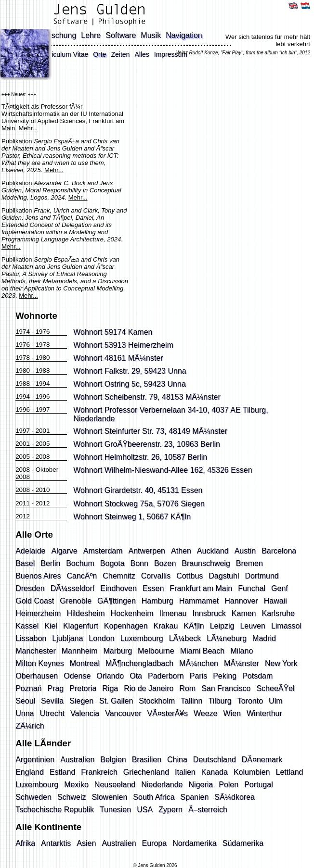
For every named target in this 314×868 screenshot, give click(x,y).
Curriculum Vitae (63, 54)
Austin (245, 551)
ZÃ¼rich (30, 726)
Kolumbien (252, 772)
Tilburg (220, 701)
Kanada (215, 772)
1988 (43, 371)
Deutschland (215, 760)
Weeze (206, 713)
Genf (280, 588)
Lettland (290, 772)
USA (145, 810)
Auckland (213, 551)
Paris (198, 676)
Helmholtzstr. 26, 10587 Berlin (156, 457)
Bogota (112, 563)
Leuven (253, 626)
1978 (43, 345)
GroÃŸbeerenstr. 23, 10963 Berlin (162, 444)
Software (121, 35)
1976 (43, 332)
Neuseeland (115, 785)
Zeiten (120, 54)
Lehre (91, 35)
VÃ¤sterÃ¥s (168, 713)
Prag (55, 688)
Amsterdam (103, 551)
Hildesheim (85, 613)
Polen (229, 785)
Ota (136, 676)
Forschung (58, 35)
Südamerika (243, 843)
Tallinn (191, 701)
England (30, 772)
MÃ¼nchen (199, 663)
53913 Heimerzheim (139, 345)
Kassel (27, 626)
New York (281, 663)
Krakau (166, 626)
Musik (151, 35)
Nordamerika (195, 843)
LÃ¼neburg (227, 638)
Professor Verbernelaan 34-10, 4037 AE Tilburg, (186, 410)
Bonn (139, 563)
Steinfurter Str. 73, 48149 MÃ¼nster (166, 431)
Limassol (286, 626)
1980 (43, 358)
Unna (25, 713)
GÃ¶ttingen (117, 601)
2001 (43, 431)
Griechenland (146, 772)
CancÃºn (82, 576)
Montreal (85, 663)
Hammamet (199, 601)
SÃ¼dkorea (235, 797)
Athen (181, 551)
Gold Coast (35, 601)
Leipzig (222, 626)
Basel (25, 563)
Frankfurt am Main (201, 588)
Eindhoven (118, 588)
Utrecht (52, 713)
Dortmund (262, 576)
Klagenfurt (81, 626)
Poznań (28, 688)
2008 (43, 457)
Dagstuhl (224, 576)
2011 (23, 503)
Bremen (249, 563)
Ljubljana (67, 638)
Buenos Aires (38, 576)
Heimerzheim (38, 613)
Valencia (85, 713)
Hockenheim (132, 613)
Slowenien (109, 797)
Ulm (275, 701)
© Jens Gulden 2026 (155, 865)
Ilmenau (173, 613)
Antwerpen (147, 551)
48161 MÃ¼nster (134, 358)
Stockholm (157, 701)
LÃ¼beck (185, 638)
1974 (23, 332)
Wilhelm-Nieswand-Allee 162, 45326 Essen (178, 470)
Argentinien (35, 760)
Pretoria (83, 688)
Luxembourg (142, 638)
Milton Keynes (40, 663)
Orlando (110, 676)
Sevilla (52, 701)
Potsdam (257, 676)
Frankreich (99, 772)
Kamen (244, 613)
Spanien (195, 797)
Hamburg (157, 601)
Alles (142, 54)
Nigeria (201, 785)
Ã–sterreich (208, 810)
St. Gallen (116, 701)
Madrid (264, 638)
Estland (62, 772)
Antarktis (56, 843)
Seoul (25, 701)
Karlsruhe (278, 613)
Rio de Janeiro (149, 688)
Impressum (171, 54)
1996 (43, 396)
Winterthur (264, 713)
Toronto (250, 701)
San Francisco (226, 688)
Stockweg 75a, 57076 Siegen (155, 504)
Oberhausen (37, 676)
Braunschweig (206, 563)
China (177, 760)
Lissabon (31, 638)
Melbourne (156, 651)
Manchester (36, 651)
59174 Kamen (129, 332)
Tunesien (115, 810)
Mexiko (76, 785)
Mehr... (28, 128)
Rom (187, 688)
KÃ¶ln (194, 626)
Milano (242, 651)
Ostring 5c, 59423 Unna (145, 384)
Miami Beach (202, 651)
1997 (43, 409)
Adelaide (30, 551)
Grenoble (76, 601)
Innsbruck (209, 613)
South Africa (154, 797)
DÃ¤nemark (262, 760)
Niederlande (94, 419)
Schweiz (72, 797)
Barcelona (279, 551)
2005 (43, 444)
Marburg (118, 651)
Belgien (113, 760)
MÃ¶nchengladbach (139, 663)
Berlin (50, 563)
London (101, 638)
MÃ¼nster (242, 663)
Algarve (64, 551)
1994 (43, 384)
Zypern (170, 810)
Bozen (165, 563)
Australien (77, 760)
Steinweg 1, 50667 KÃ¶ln (148, 517)
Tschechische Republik (55, 810)
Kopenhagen (126, 626)
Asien (86, 843)
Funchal (252, 588)
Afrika (25, 843)
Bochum (80, 563)
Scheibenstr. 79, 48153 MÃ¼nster (163, 397)
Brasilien (147, 760)
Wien (232, 713)
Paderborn (166, 676)
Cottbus (190, 576)
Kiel (51, 626)
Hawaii (275, 601)
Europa (155, 843)
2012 (43, 503)
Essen (153, 588)
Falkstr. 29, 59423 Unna (145, 371)
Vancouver (123, 713)
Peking (225, 676)
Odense (77, 676)
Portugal (259, 785)
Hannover (241, 601)
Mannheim (80, 651)
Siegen (81, 701)
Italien (185, 772)
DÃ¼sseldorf (73, 588)
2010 (43, 490)
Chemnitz (119, 576)
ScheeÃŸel (275, 688)
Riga (110, 688)
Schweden (33, 797)
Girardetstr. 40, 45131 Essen (154, 490)
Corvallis (156, 576)
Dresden (30, 588)
